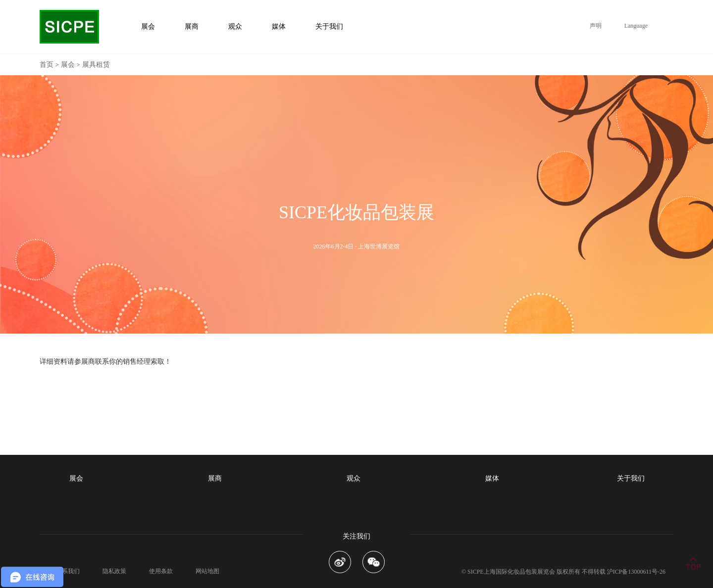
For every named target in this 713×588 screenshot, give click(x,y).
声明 (596, 26)
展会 (68, 65)
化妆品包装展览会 (531, 572)
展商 (215, 478)
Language (636, 26)
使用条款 (161, 571)
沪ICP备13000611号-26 (636, 572)
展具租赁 (96, 65)
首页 (47, 65)
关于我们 (631, 478)
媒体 (492, 478)
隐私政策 (114, 571)
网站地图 (207, 571)
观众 (354, 478)
